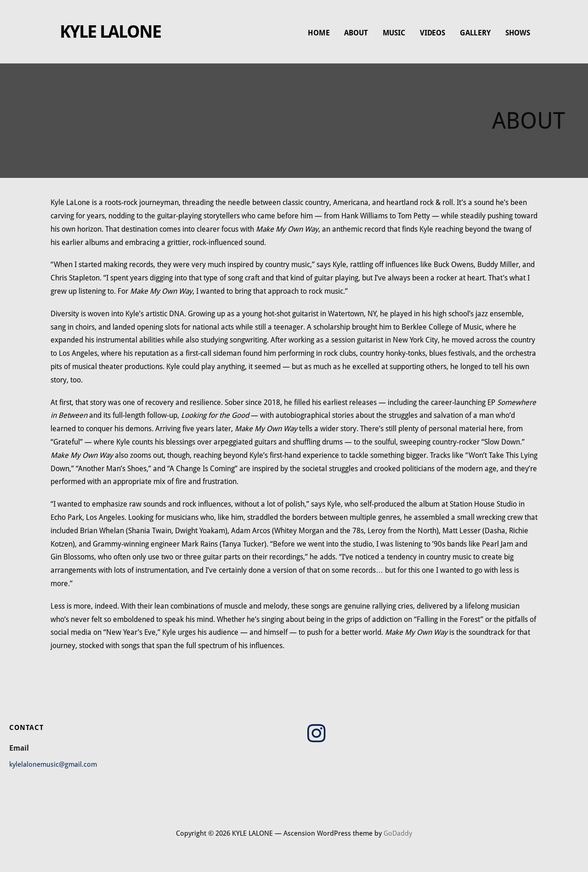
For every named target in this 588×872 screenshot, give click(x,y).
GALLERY (475, 33)
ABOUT (356, 33)
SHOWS (518, 33)
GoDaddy (398, 833)
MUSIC (394, 33)
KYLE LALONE (110, 32)
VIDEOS (433, 33)
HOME (319, 33)
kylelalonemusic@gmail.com (53, 764)
